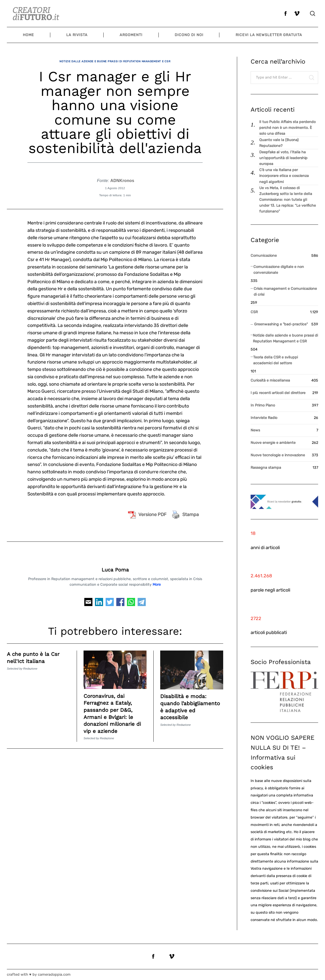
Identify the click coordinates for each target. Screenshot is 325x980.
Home (28, 35)
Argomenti (131, 35)
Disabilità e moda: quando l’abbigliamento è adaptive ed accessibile (186, 706)
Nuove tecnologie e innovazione (278, 455)
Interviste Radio (264, 418)
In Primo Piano (263, 405)
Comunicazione (264, 256)
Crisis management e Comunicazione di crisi (285, 292)
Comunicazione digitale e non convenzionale (279, 270)
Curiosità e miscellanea (270, 380)
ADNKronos (122, 176)
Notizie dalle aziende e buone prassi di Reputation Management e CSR (115, 59)
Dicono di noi (189, 35)
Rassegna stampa (266, 468)
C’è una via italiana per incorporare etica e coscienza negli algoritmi (284, 176)
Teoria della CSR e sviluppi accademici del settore (275, 360)
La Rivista (77, 35)
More (157, 580)
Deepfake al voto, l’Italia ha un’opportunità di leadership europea (283, 158)
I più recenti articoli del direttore (278, 393)
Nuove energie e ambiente (273, 443)
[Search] (313, 13)
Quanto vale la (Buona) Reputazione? (279, 143)
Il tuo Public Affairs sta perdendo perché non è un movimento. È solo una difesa (287, 128)
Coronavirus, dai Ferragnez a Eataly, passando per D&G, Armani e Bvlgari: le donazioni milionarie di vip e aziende (112, 709)
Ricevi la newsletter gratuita (269, 35)
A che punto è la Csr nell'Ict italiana (36, 653)
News (255, 430)
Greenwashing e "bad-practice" (281, 324)
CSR (254, 312)
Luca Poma (115, 565)
